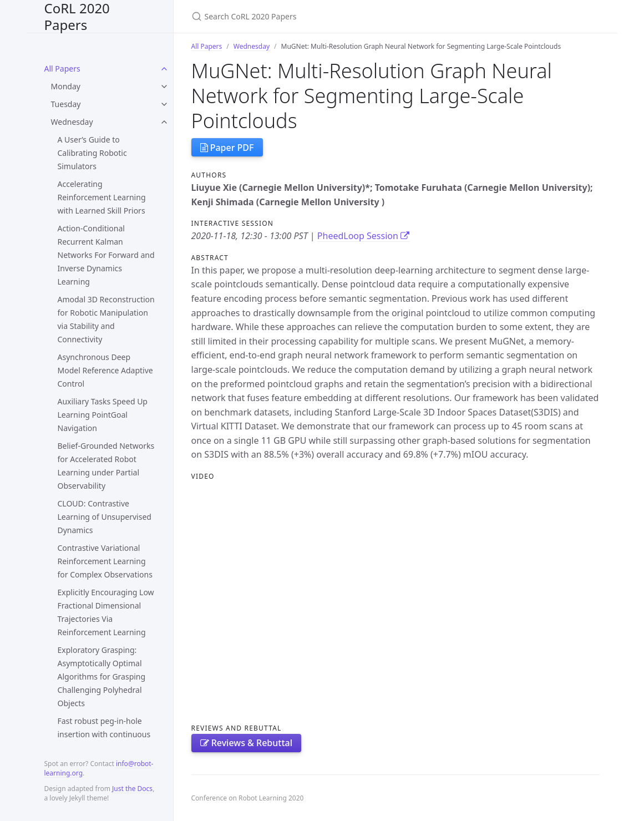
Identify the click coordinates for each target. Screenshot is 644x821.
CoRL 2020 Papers (77, 16)
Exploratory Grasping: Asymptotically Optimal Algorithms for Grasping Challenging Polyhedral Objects (102, 676)
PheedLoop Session (363, 236)
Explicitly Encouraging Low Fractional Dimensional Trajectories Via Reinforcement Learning (106, 612)
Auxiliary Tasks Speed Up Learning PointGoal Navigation (103, 415)
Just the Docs (132, 789)
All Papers (62, 69)
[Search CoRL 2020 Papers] (322, 16)
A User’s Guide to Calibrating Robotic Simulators (92, 153)
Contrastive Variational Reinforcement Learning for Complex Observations (105, 561)
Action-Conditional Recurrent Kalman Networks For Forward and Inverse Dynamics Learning (106, 255)
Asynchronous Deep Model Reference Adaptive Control (105, 370)
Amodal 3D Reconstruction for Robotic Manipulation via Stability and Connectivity (106, 319)
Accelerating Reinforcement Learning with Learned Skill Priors (102, 197)
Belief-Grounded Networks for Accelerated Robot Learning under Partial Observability (106, 466)
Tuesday (66, 104)
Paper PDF (227, 148)
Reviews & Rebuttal (247, 743)
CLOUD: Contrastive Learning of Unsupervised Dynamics (105, 517)
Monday (66, 86)
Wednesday (72, 122)
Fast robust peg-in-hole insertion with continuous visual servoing (104, 734)
